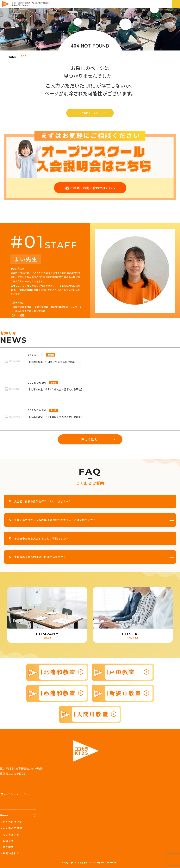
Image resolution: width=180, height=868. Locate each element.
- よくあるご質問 (12, 828)
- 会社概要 (7, 847)
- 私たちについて (12, 822)
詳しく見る (89, 439)
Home (4, 815)
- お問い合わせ (10, 853)
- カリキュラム (10, 834)
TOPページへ (90, 113)
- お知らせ (7, 841)
